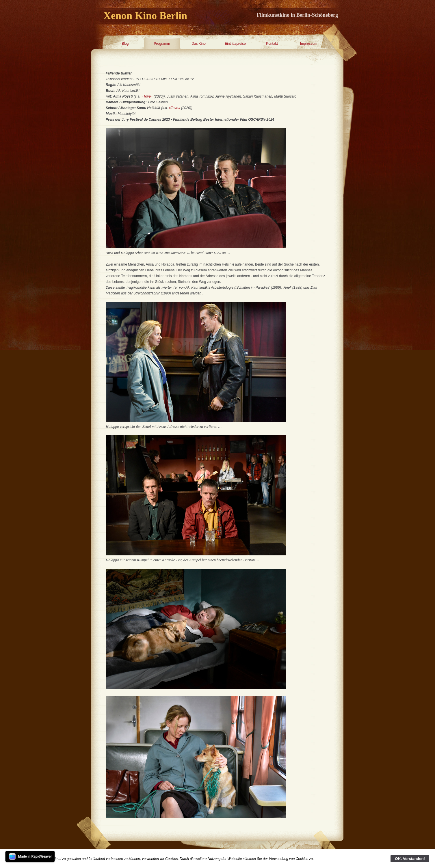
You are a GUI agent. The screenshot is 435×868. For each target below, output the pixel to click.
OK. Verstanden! (410, 859)
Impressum (309, 44)
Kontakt (272, 44)
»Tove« (147, 96)
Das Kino (199, 44)
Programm (162, 44)
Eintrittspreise (235, 44)
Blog (125, 44)
